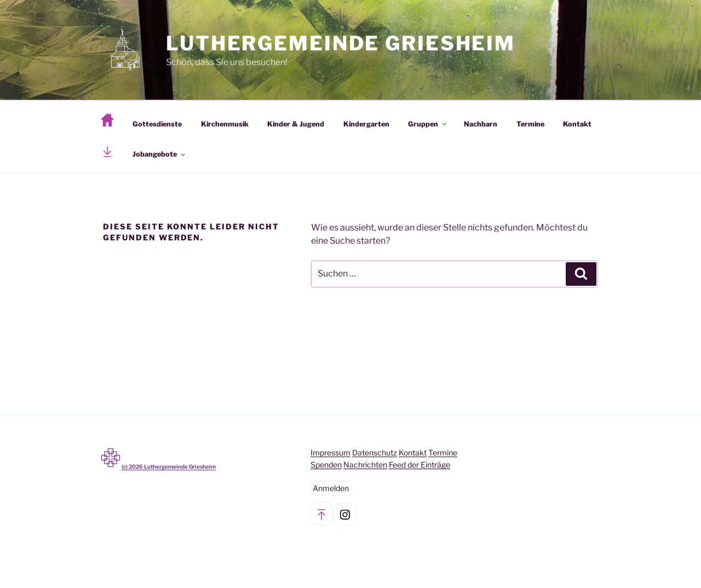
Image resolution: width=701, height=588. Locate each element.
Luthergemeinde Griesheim (341, 43)
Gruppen (428, 124)
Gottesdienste (157, 124)
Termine (530, 124)
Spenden (326, 465)
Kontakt (577, 124)
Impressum (331, 452)
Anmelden (331, 488)
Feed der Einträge (420, 465)
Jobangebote (160, 154)
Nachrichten (365, 465)
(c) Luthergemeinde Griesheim (169, 466)
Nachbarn (481, 124)
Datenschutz (375, 452)
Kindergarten (366, 124)
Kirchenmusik (225, 124)
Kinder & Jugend (296, 124)
